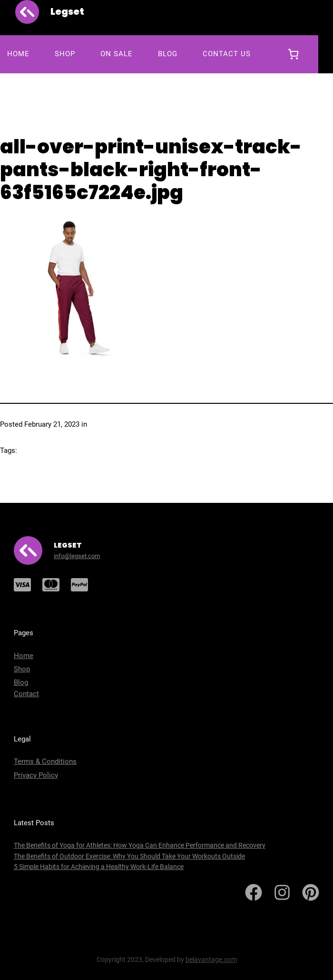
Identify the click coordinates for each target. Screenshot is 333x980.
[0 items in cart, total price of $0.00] (293, 54)
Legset (67, 11)
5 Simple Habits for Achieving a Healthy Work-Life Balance (99, 867)
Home (24, 656)
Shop (22, 669)
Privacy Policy (36, 775)
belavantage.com (211, 960)
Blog (21, 682)
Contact (26, 694)
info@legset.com (77, 556)
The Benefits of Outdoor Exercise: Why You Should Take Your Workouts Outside (129, 856)
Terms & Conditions (45, 761)
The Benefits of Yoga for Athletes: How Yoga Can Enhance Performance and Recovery (140, 845)
